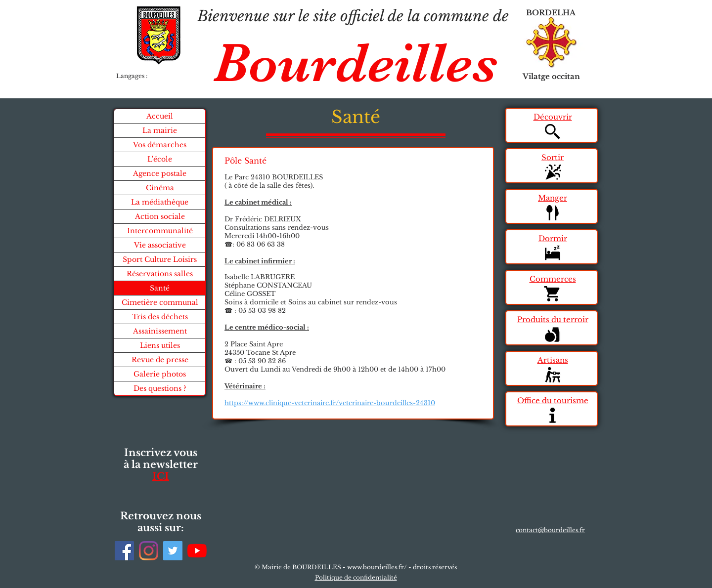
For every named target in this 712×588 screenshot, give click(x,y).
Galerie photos (160, 374)
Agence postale (160, 173)
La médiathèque (160, 202)
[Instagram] (149, 551)
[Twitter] (173, 551)
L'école (160, 159)
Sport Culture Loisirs (160, 259)
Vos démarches (160, 145)
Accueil (160, 116)
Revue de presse (160, 360)
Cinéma (160, 188)
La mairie (160, 130)
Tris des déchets (160, 317)
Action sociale (160, 216)
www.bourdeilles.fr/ (377, 567)
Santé (160, 288)
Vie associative (160, 245)
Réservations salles (160, 274)
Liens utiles (160, 345)
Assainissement (160, 331)
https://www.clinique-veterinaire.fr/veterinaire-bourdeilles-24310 (330, 403)
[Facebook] (124, 551)
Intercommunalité (160, 231)
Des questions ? (160, 388)
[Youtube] (197, 551)
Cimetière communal (160, 302)
